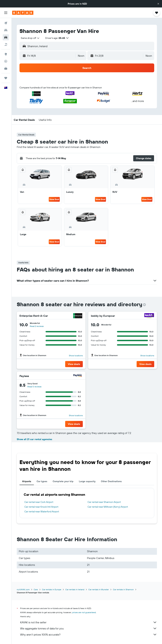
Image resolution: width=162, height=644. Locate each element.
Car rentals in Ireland (75, 589)
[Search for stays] (6, 30)
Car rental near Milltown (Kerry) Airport (108, 507)
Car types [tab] (42, 481)
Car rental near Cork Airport (39, 502)
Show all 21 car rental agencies (34, 439)
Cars (36, 589)
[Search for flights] (6, 23)
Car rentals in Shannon (123, 589)
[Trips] (6, 78)
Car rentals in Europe (52, 589)
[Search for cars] (6, 37)
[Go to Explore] (6, 54)
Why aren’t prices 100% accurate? (89, 634)
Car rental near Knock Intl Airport (41, 507)
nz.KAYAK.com (23, 589)
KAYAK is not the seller (89, 622)
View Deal (54, 199)
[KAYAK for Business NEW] (6, 68)
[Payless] (78, 376)
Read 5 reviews (34, 387)
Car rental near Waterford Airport (42, 512)
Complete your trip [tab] (63, 481)
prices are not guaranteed (84, 612)
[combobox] (30, 38)
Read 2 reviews (37, 326)
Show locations (76, 356)
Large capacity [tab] (87, 481)
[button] (158, 4)
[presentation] (144, 305)
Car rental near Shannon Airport (104, 502)
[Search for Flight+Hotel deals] (6, 44)
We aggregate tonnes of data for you (89, 628)
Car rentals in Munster (99, 589)
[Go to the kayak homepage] (23, 13)
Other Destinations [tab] (111, 481)
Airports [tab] (27, 481)
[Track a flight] (6, 61)
